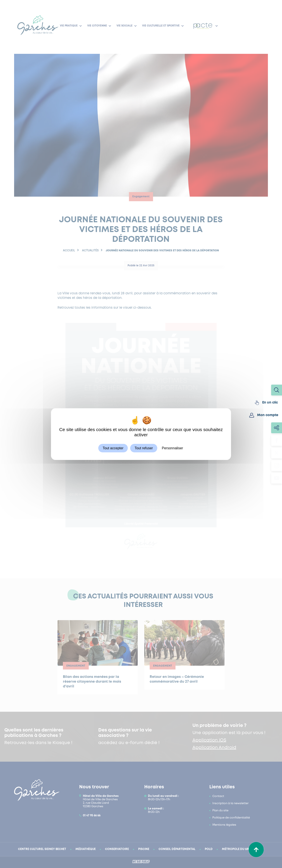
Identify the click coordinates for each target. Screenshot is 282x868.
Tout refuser (144, 448)
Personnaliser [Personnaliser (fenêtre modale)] (172, 448)
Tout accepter (113, 448)
